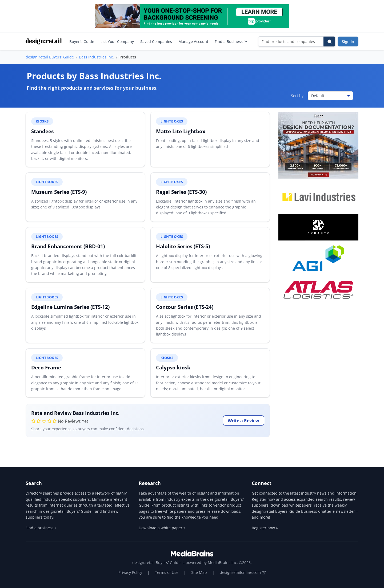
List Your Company (117, 42)
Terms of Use (167, 572)
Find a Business (231, 42)
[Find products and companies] (291, 42)
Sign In (348, 42)
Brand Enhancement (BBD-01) (68, 246)
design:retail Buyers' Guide (50, 57)
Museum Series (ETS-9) (59, 192)
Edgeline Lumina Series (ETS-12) (70, 307)
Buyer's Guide (82, 42)
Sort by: (298, 96)
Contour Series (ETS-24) (185, 307)
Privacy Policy (130, 572)
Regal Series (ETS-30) (181, 192)
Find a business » (41, 528)
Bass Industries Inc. (96, 57)
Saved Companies (156, 42)
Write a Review (243, 421)
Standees (42, 131)
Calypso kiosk (173, 367)
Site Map (199, 572)
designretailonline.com (243, 572)
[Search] (329, 42)
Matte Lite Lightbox (181, 131)
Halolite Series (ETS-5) (183, 246)
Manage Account (193, 42)
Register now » (265, 528)
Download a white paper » (162, 528)
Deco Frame (46, 367)
